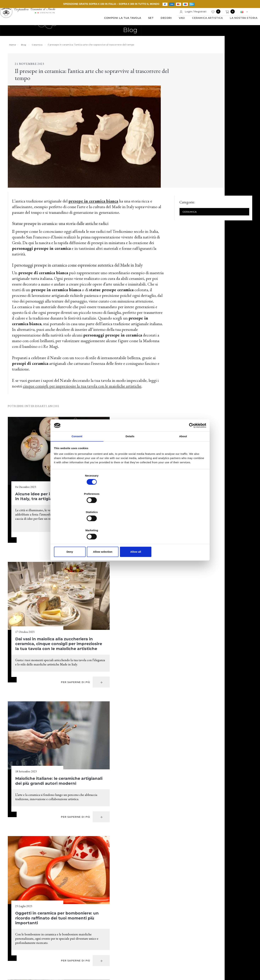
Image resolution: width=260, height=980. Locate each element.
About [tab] (183, 465)
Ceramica (41, 50)
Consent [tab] (77, 465)
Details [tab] (130, 465)
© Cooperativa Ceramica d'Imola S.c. (51, 954)
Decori (156, 23)
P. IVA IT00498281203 (91, 954)
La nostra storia (233, 23)
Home (16, 50)
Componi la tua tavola (112, 23)
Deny (79, 524)
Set (140, 23)
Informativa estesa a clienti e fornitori (169, 954)
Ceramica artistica (197, 23)
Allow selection (130, 524)
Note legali (115, 954)
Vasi (171, 23)
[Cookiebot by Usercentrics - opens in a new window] (190, 453)
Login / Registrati (193, 12)
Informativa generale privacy (213, 954)
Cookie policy (134, 954)
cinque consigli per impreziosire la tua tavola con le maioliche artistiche (85, 325)
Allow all (181, 524)
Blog (27, 50)
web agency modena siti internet (130, 965)
